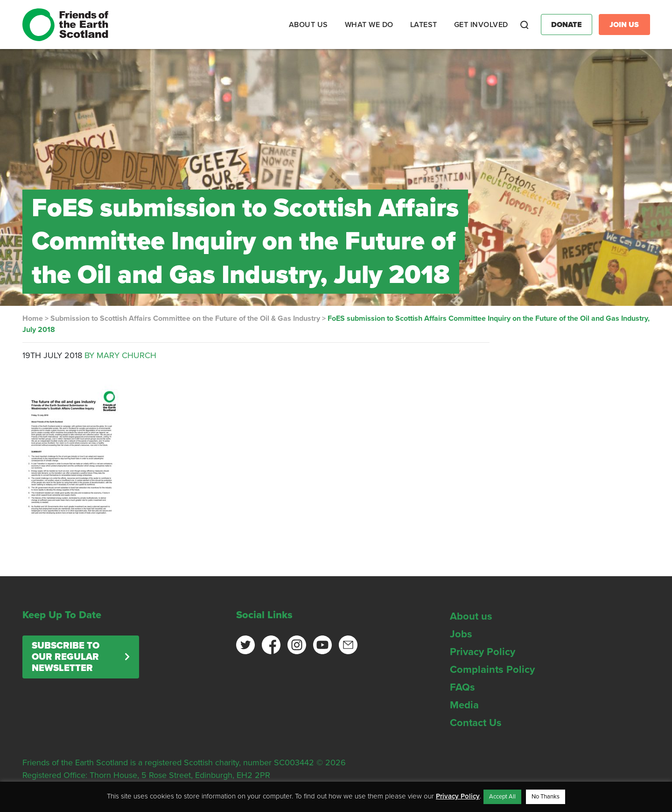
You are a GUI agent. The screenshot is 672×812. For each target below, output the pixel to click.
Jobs (461, 634)
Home (33, 318)
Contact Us (476, 723)
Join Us (624, 25)
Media (464, 705)
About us (471, 616)
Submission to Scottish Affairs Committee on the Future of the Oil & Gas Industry (185, 318)
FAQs (462, 687)
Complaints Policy (492, 670)
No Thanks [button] (546, 797)
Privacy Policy (483, 652)
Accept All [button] (502, 797)
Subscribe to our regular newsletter (66, 657)
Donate (567, 25)
